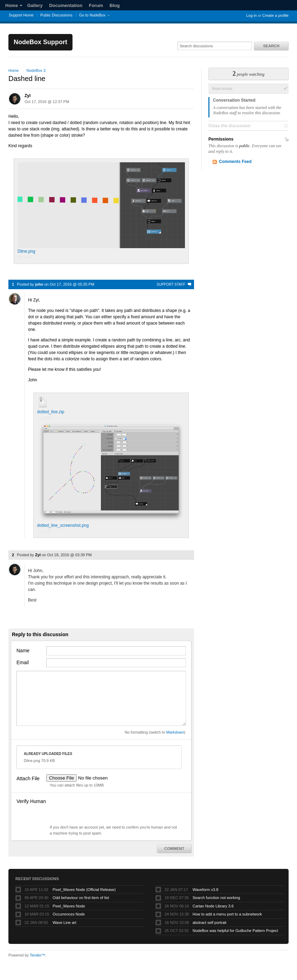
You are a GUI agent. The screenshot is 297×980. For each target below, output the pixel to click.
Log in (251, 15)
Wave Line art (64, 923)
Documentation (66, 5)
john (39, 284)
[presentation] (99, 811)
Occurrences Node (69, 914)
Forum (96, 5)
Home (14, 5)
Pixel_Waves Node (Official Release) (84, 890)
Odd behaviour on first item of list (81, 898)
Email (23, 662)
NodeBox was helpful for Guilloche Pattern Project (235, 931)
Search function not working (216, 898)
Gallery (35, 5)
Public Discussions (56, 15)
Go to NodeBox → (95, 15)
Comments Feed (235, 162)
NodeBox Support (40, 42)
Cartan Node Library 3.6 (213, 906)
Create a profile (275, 15)
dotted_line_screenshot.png (111, 475)
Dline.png (101, 208)
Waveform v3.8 (206, 890)
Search (271, 46)
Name (23, 651)
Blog (115, 5)
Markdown (175, 732)
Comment (174, 849)
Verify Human (31, 801)
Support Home (21, 15)
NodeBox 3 (36, 70)
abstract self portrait (210, 923)
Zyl (27, 96)
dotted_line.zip (51, 412)
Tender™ (38, 955)
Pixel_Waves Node (69, 906)
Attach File (28, 778)
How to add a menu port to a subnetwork (227, 914)
